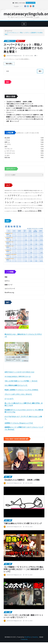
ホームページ (8, 31)
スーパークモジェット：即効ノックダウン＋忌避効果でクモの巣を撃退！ (23, 48)
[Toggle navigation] (24, 24)
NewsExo (35, 637)
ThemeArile (24, 639)
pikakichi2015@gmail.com (14, 56)
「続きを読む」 (9, 64)
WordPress (28, 637)
